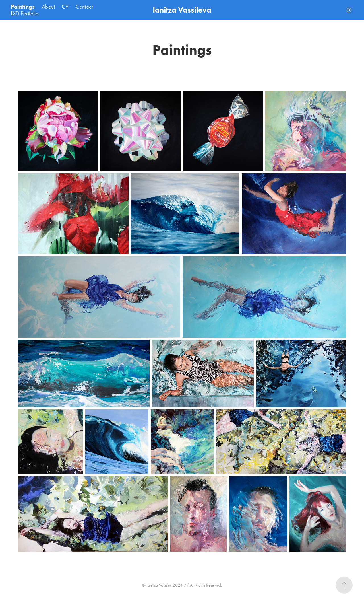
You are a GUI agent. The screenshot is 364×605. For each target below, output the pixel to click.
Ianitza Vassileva (182, 10)
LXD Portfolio (25, 13)
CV (65, 7)
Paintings (23, 7)
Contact (84, 7)
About (48, 7)
